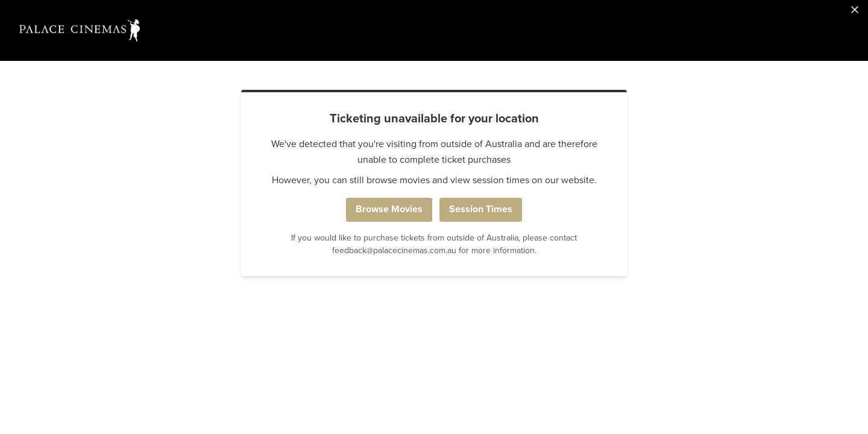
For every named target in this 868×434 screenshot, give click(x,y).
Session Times (481, 209)
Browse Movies (389, 209)
